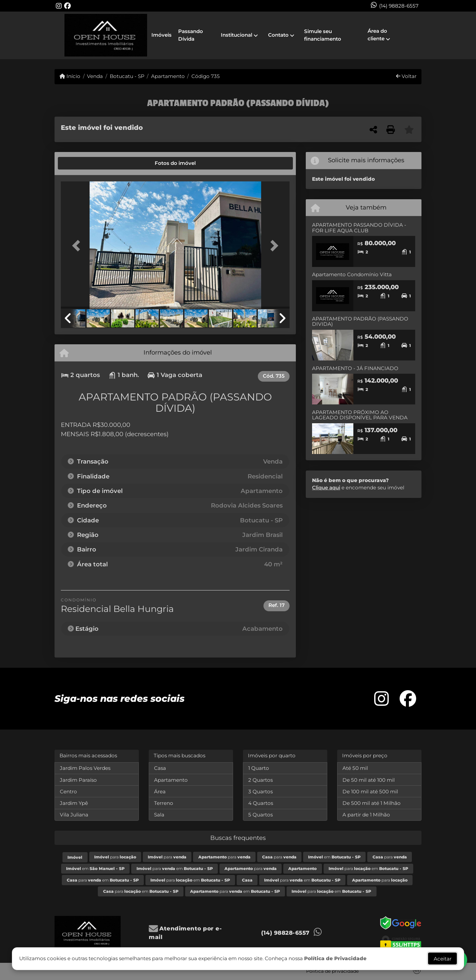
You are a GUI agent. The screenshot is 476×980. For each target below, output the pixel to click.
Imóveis (161, 35)
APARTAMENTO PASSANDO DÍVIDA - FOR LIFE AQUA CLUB (359, 228)
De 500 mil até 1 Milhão (372, 803)
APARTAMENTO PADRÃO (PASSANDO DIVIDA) (360, 321)
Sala (159, 815)
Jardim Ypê (74, 803)
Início (70, 76)
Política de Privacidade (335, 958)
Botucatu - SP (127, 76)
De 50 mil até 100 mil (369, 780)
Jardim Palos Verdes (85, 768)
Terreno (164, 803)
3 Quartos (260, 792)
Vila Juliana (74, 815)
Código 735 (206, 76)
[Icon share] (59, 6)
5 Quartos (260, 815)
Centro (68, 792)
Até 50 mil (355, 768)
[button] (78, 246)
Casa (160, 768)
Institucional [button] (237, 35)
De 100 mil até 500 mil (370, 792)
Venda (95, 76)
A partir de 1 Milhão (366, 815)
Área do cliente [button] (377, 35)
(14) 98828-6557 (399, 6)
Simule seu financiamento (323, 35)
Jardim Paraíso (78, 780)
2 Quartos (260, 780)
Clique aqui (326, 488)
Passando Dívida (191, 35)
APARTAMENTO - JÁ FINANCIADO (355, 368)
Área (160, 792)
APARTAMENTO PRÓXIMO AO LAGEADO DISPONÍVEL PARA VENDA (360, 415)
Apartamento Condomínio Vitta (352, 274)
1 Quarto (259, 768)
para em (175, 868)
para (115, 857)
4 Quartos (261, 803)
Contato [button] (278, 35)
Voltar (406, 76)
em (334, 857)
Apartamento (168, 76)
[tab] (83, 163)
